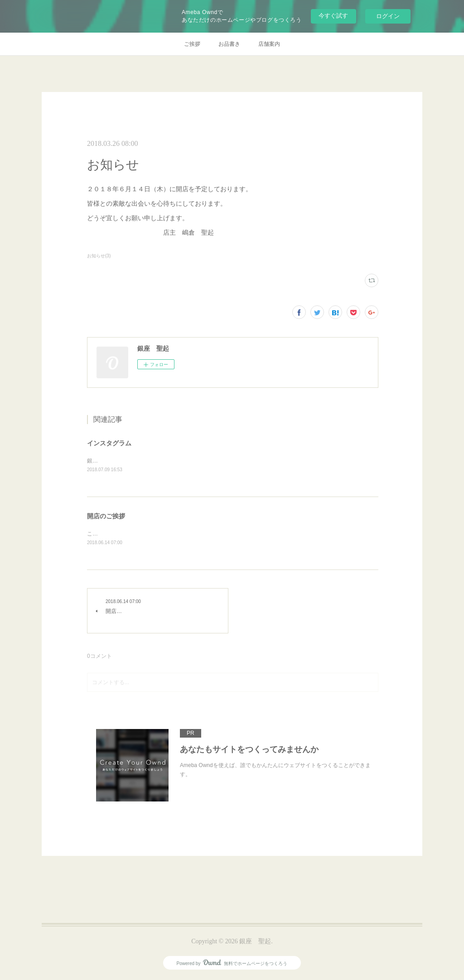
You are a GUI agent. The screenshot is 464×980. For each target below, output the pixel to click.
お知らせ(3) (99, 256)
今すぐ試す (333, 16)
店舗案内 (269, 44)
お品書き (229, 44)
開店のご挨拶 (106, 517)
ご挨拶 (192, 44)
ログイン (388, 16)
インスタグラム (109, 443)
